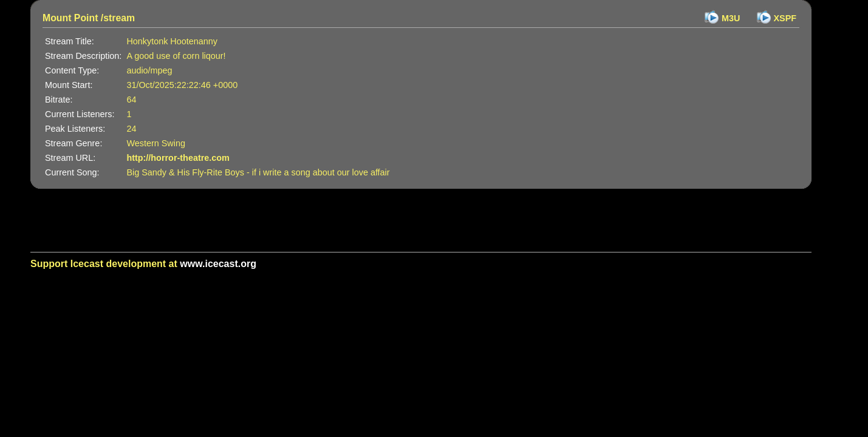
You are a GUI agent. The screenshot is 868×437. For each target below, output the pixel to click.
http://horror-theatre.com (178, 158)
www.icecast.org (218, 264)
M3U (731, 18)
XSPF (785, 18)
